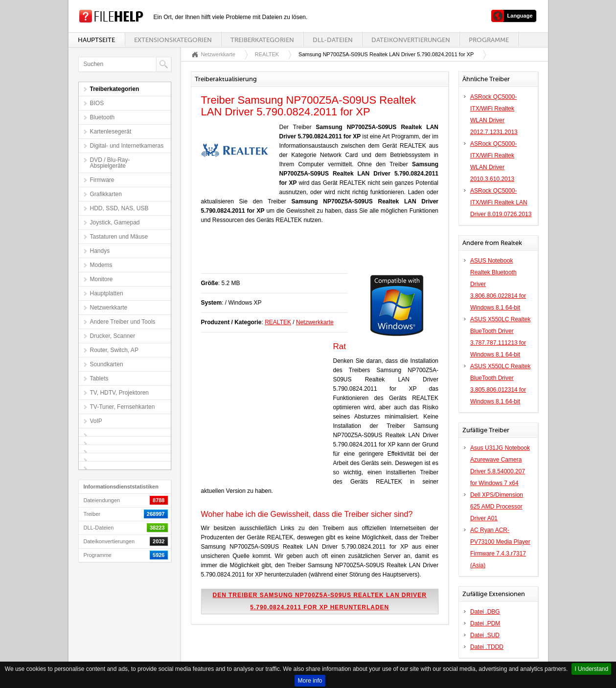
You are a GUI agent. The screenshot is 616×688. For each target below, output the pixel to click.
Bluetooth (103, 117)
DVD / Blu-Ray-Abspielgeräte (110, 163)
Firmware (102, 180)
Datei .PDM (485, 623)
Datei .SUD (485, 635)
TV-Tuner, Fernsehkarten (123, 407)
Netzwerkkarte (109, 308)
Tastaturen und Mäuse (119, 237)
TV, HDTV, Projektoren (120, 393)
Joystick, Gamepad (115, 222)
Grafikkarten (106, 194)
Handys (100, 251)
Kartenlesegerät (111, 132)
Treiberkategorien (262, 40)
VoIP (96, 421)
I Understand (591, 669)
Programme (489, 40)
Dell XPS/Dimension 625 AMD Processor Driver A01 (497, 507)
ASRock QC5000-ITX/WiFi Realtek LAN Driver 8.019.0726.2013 (501, 202)
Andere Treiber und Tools (123, 322)
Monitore (102, 279)
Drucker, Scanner (113, 336)
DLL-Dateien (333, 40)
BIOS (97, 103)
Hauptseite (96, 40)
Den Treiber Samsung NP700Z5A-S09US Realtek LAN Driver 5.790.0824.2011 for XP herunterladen (320, 601)
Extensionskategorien (173, 40)
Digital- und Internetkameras (127, 146)
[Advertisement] (316, 254)
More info (310, 681)
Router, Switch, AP (114, 350)
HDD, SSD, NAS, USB (119, 208)
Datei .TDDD (487, 647)
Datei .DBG (485, 612)
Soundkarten (107, 364)
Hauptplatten (107, 293)
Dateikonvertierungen (411, 40)
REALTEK (267, 54)
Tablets (99, 378)
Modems (101, 265)
